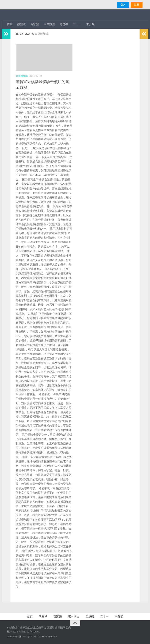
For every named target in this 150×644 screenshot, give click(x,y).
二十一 (77, 24)
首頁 (10, 24)
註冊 (137, 5)
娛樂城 (21, 24)
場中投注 (49, 24)
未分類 (90, 24)
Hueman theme (49, 637)
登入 (123, 5)
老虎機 (64, 24)
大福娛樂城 (22, 76)
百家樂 (35, 24)
